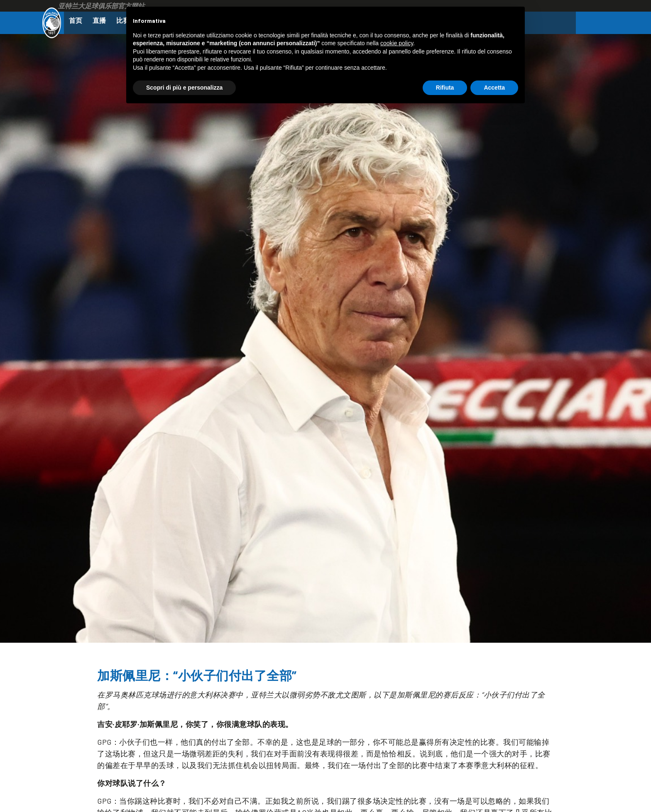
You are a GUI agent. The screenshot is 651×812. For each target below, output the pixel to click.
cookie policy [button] (397, 43)
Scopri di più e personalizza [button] (184, 88)
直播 (103, 21)
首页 (77, 21)
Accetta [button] (494, 88)
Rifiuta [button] (445, 88)
